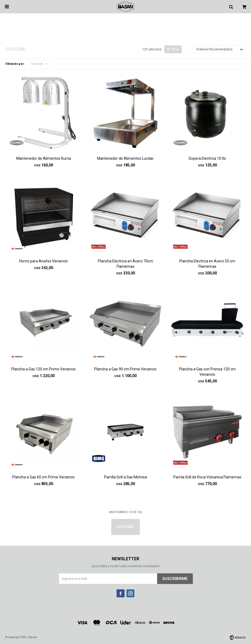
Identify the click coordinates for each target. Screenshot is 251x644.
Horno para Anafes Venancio (43, 261)
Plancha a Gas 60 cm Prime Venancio (43, 477)
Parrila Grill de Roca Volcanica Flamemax (207, 477)
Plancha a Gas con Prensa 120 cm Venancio (207, 372)
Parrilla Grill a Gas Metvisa (125, 477)
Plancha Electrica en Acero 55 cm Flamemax (207, 264)
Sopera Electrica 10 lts (207, 158)
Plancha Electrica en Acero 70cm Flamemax (125, 264)
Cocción (37, 64)
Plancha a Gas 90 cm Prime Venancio (125, 369)
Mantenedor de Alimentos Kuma (44, 158)
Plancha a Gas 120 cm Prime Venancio (43, 369)
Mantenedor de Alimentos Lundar (125, 158)
